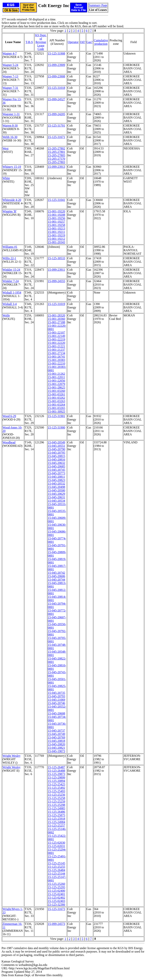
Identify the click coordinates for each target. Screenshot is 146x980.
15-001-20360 (57, 319)
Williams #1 (10, 247)
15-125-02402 (57, 898)
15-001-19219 (57, 235)
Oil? (83, 42)
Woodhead (9, 442)
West (6, 148)
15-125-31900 (57, 427)
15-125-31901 (57, 416)
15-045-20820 (57, 744)
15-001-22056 (57, 381)
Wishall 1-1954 (12, 293)
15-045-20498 (57, 487)
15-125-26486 (57, 812)
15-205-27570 (57, 159)
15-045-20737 (57, 731)
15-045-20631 (57, 497)
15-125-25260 (57, 884)
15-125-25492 (57, 788)
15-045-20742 (57, 573)
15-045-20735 (57, 693)
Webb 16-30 (10, 137)
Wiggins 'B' (10, 211)
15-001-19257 (57, 222)
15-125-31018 (57, 88)
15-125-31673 (57, 909)
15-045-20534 (57, 501)
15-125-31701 (57, 126)
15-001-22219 (57, 339)
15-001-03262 (57, 398)
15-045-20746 (57, 703)
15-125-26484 (57, 870)
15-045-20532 (57, 484)
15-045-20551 (57, 446)
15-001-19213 (57, 228)
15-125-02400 (57, 891)
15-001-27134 (57, 353)
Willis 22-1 (9, 258)
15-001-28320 (57, 315)
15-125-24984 (57, 822)
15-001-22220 (57, 343)
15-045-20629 (57, 494)
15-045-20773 (57, 473)
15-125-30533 (57, 258)
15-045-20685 (57, 466)
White (6, 178)
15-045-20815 (57, 456)
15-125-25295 (57, 887)
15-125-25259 (57, 801)
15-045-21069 (57, 700)
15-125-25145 (57, 863)
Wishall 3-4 (10, 304)
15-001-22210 (57, 363)
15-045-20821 (57, 748)
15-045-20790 (57, 449)
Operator (73, 42)
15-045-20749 (57, 734)
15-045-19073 (57, 751)
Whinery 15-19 (12, 167)
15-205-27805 (57, 155)
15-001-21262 (57, 374)
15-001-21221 (57, 346)
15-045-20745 (57, 470)
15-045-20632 (57, 463)
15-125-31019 (57, 304)
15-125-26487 (57, 767)
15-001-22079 (57, 384)
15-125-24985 (57, 808)
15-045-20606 (57, 576)
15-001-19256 (57, 218)
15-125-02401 (57, 894)
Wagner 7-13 (10, 76)
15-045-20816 (57, 460)
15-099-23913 (57, 167)
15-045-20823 (57, 480)
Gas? (90, 42)
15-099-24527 (57, 99)
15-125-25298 (57, 805)
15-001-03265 (57, 408)
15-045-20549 (57, 442)
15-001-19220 (57, 211)
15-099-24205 (57, 114)
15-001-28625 (57, 387)
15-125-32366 (57, 904)
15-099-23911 (56, 270)
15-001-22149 (57, 336)
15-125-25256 (57, 795)
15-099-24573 (57, 924)
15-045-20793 (57, 696)
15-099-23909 (57, 65)
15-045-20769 (57, 737)
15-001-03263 (57, 401)
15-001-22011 (56, 377)
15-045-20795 (57, 453)
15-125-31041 (57, 200)
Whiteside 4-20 (12, 200)
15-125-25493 (57, 791)
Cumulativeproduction (101, 42)
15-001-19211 (56, 232)
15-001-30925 (57, 411)
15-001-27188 (57, 322)
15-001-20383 (57, 360)
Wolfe (6, 315)
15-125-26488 (57, 771)
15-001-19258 (57, 225)
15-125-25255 (57, 867)
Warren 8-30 (10, 126)
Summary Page (98, 5)
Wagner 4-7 (10, 53)
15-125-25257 (57, 825)
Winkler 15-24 (11, 270)
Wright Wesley (12, 756)
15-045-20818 (57, 741)
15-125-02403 (57, 901)
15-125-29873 (57, 774)
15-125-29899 (57, 777)
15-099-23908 (57, 76)
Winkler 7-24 (11, 281)
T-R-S (29, 42)
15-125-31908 (57, 53)
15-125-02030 (57, 843)
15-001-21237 (57, 350)
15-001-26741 (57, 357)
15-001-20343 (57, 242)
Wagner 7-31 (10, 88)
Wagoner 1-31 (11, 114)
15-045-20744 (57, 580)
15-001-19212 (57, 239)
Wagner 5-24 (10, 65)
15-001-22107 (57, 333)
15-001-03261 (57, 394)
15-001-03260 (57, 391)
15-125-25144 (57, 874)
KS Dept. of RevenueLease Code (41, 42)
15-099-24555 (57, 281)
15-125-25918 (57, 819)
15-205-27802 (57, 148)
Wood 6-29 (9, 416)
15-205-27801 (57, 152)
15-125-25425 (57, 784)
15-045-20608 (57, 713)
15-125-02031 (57, 846)
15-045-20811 (56, 477)
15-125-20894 (57, 781)
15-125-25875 (57, 815)
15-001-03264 (57, 405)
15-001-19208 (57, 215)
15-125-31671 (57, 137)
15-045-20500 (57, 490)
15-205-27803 (57, 162)
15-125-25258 (57, 798)
